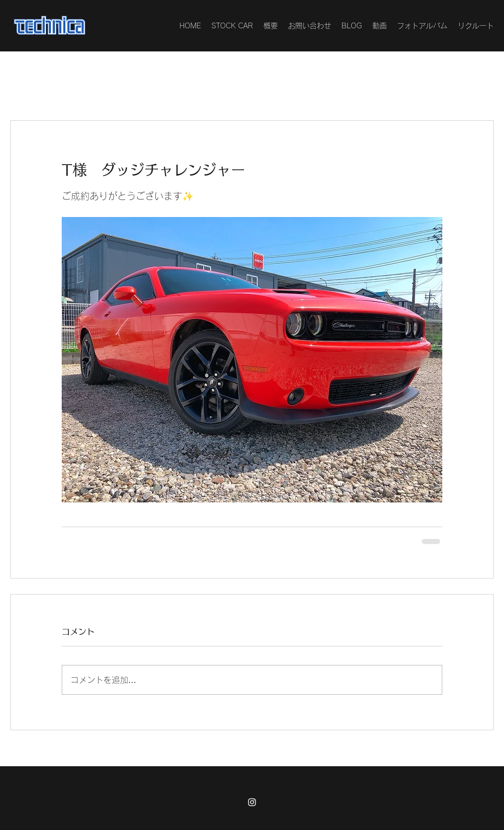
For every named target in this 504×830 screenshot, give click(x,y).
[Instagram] (252, 802)
